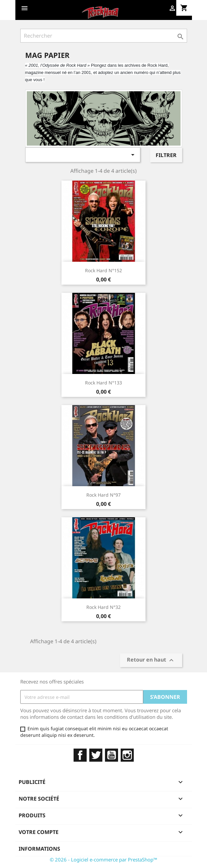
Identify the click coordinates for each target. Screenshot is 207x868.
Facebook (80, 755)
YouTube (112, 755)
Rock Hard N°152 (103, 270)
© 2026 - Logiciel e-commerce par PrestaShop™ (103, 859)
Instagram (127, 755)
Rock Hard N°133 (103, 383)
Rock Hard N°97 (103, 495)
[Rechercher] (104, 36)
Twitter (96, 755)
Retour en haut (151, 660)
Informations (39, 849)
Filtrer (166, 155)
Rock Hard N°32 (103, 607)
